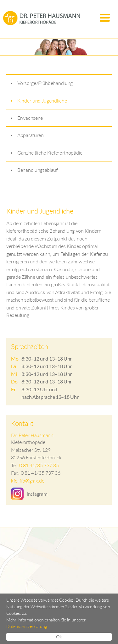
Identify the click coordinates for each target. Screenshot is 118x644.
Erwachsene (30, 118)
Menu (105, 18)
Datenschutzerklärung (27, 626)
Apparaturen (31, 135)
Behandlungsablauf (37, 170)
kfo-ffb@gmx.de (28, 480)
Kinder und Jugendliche (42, 100)
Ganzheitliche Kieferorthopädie (50, 153)
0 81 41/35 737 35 (39, 465)
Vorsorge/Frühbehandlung (45, 83)
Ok (59, 637)
